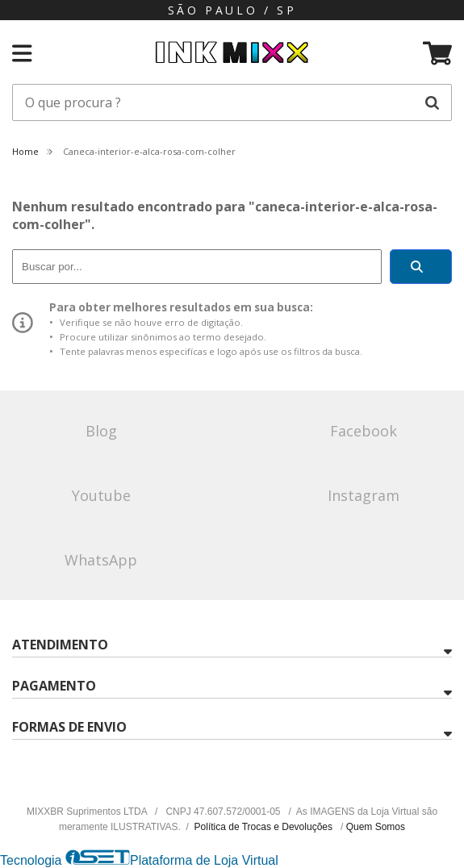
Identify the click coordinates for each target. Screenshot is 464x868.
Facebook (364, 431)
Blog (101, 431)
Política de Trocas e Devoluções (265, 827)
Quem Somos (376, 827)
